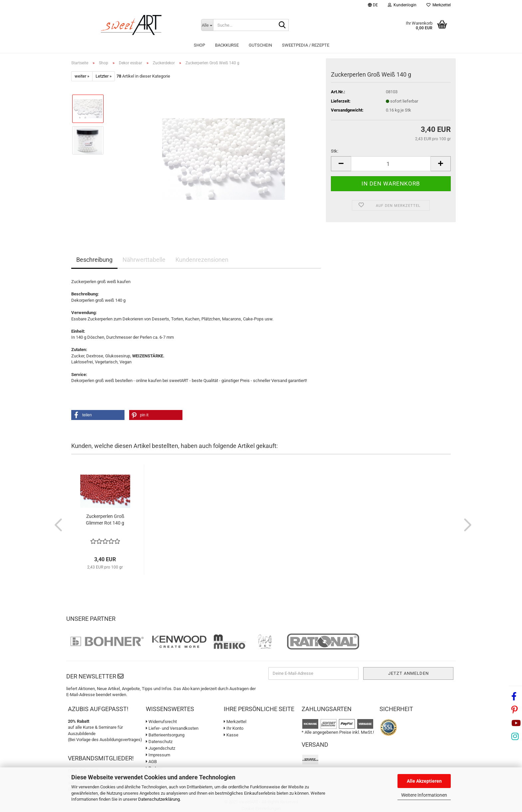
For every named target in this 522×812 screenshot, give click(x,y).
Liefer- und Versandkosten (172, 728)
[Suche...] (207, 25)
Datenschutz (159, 742)
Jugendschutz (160, 748)
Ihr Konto (234, 728)
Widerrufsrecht (161, 722)
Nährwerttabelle (144, 260)
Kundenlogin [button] (402, 5)
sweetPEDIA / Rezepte (306, 45)
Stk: (335, 151)
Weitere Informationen (424, 795)
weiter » (82, 76)
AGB (151, 762)
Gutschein (260, 45)
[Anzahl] (391, 164)
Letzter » (104, 76)
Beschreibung (94, 260)
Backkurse (227, 45)
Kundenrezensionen (202, 260)
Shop (199, 45)
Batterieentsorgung (165, 735)
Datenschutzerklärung (159, 799)
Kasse (231, 735)
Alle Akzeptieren (424, 781)
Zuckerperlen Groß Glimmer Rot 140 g (105, 520)
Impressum (158, 755)
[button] (373, 6)
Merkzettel (439, 5)
